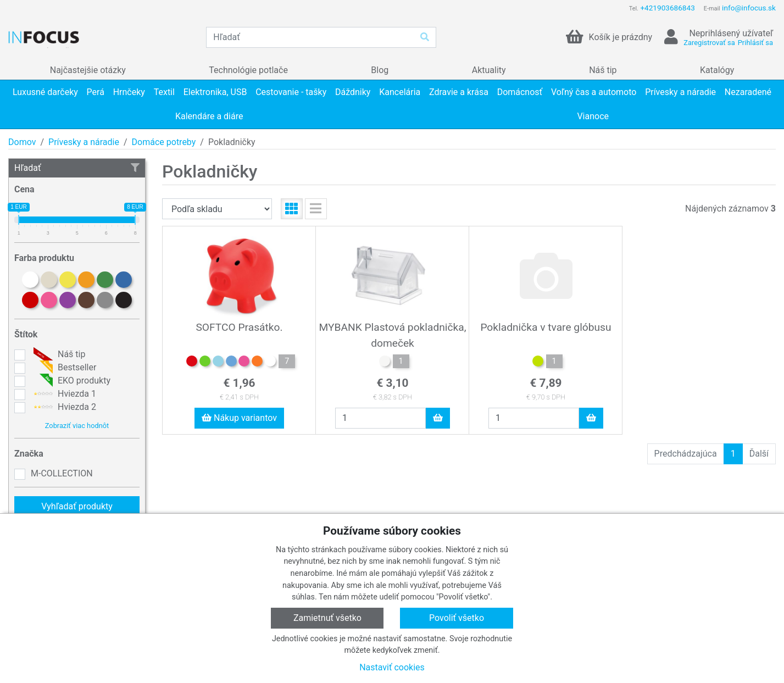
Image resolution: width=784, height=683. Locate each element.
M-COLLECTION (62, 473)
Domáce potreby (164, 142)
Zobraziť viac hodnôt (77, 426)
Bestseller (63, 368)
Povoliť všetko (457, 618)
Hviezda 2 (63, 407)
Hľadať (77, 168)
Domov (22, 142)
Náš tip (58, 354)
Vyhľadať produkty (77, 506)
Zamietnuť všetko (327, 618)
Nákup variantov (239, 418)
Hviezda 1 (63, 394)
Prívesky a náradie (84, 142)
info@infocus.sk (749, 8)
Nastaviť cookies (392, 667)
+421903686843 (667, 8)
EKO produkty (71, 381)
